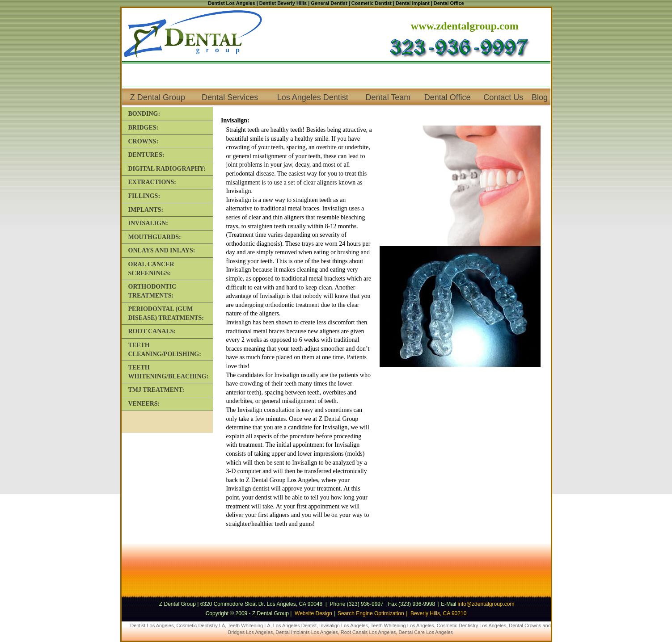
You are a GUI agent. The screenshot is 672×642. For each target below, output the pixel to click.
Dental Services (230, 97)
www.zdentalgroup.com (465, 26)
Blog (540, 97)
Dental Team (388, 97)
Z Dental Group (158, 97)
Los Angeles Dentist (313, 97)
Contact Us (503, 97)
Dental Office (448, 97)
